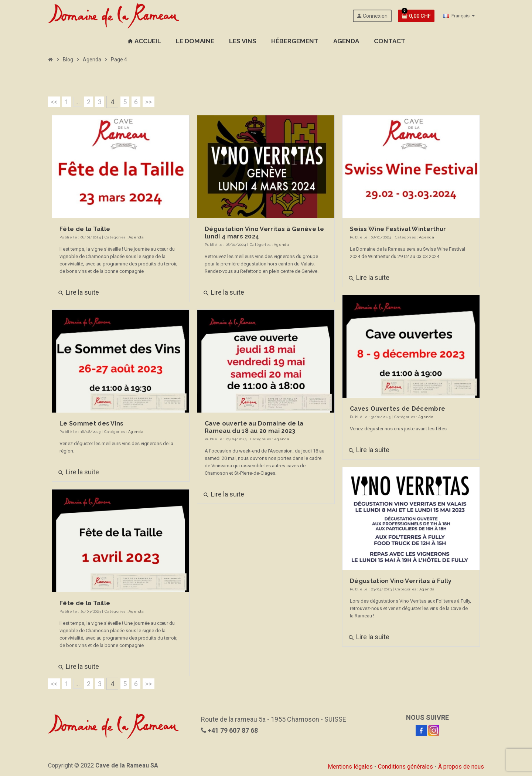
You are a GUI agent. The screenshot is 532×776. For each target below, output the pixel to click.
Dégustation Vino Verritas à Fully (401, 581)
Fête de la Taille (85, 229)
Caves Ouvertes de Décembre (398, 409)
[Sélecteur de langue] (459, 16)
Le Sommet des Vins (92, 423)
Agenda (136, 237)
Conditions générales (405, 767)
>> (149, 102)
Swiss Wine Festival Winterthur (398, 229)
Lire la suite (78, 292)
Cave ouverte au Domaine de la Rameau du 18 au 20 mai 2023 (254, 427)
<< (54, 102)
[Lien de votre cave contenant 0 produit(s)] (416, 16)
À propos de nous (461, 767)
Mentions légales (350, 767)
